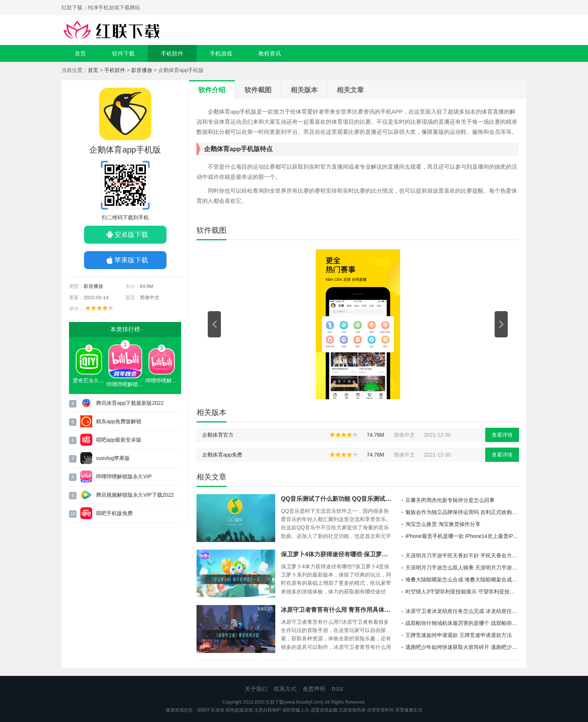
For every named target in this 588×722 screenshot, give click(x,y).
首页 (80, 53)
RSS (338, 689)
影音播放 (142, 70)
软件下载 (123, 53)
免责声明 (314, 689)
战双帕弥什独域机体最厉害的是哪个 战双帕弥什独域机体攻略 (462, 623)
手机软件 (172, 53)
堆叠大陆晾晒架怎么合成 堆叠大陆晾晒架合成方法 (462, 580)
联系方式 (285, 689)
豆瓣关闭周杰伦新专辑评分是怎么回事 (450, 500)
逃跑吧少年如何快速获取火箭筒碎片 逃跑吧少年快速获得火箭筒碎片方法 (462, 647)
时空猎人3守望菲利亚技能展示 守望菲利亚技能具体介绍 (462, 592)
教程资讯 (270, 53)
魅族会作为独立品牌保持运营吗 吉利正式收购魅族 (462, 512)
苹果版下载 (131, 260)
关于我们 (256, 689)
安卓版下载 (131, 235)
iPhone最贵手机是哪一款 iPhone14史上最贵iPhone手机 (462, 536)
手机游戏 (221, 53)
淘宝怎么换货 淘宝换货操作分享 (443, 524)
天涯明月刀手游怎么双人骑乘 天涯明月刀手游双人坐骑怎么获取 (462, 568)
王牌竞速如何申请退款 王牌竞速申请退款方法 (459, 635)
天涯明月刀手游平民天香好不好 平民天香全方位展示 (462, 556)
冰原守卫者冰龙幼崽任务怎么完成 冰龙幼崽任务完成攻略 (462, 611)
